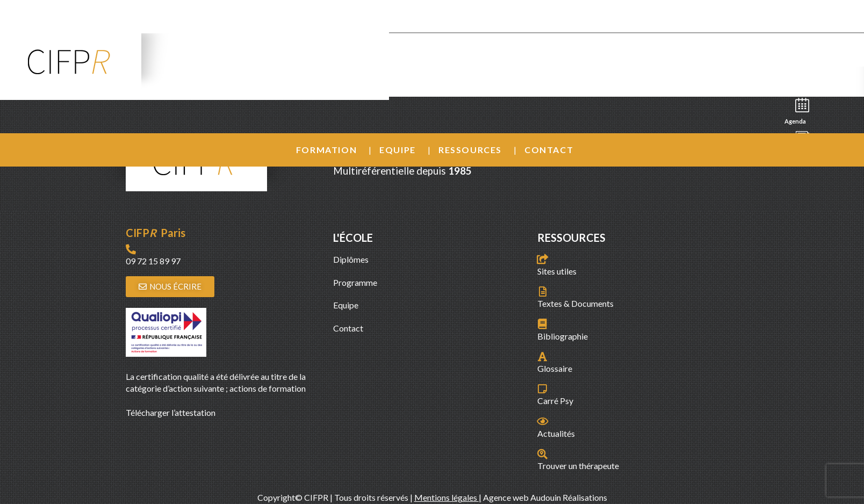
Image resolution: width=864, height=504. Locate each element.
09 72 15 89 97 (153, 261)
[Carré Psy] (542, 389)
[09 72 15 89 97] (131, 249)
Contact (549, 150)
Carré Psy (555, 401)
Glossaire (555, 368)
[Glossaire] (542, 357)
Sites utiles (557, 271)
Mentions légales (447, 497)
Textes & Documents (575, 303)
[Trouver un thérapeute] (542, 454)
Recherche (800, 79)
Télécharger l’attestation (171, 412)
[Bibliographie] (542, 324)
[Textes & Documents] (542, 291)
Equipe (398, 150)
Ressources (470, 150)
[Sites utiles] (542, 259)
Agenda (798, 110)
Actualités (556, 433)
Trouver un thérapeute (578, 466)
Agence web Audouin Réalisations (545, 497)
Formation (326, 150)
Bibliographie (563, 336)
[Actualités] (542, 421)
